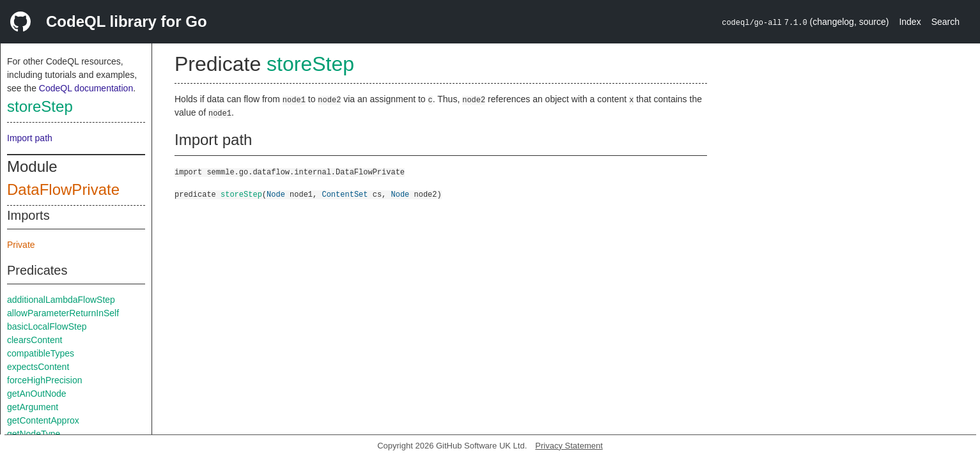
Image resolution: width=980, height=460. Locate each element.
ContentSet (345, 194)
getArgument (33, 407)
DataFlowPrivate (63, 189)
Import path (30, 138)
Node (276, 194)
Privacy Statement (569, 446)
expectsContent (38, 367)
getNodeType (34, 434)
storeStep (40, 106)
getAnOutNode (37, 394)
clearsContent (35, 340)
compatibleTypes (41, 353)
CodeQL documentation (86, 88)
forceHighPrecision (45, 380)
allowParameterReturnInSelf (63, 313)
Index (910, 22)
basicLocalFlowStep (47, 326)
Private (21, 245)
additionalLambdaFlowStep (61, 300)
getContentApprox (43, 420)
